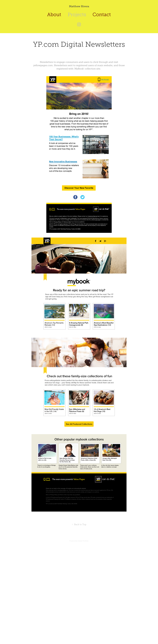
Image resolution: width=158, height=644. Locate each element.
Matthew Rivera (79, 6)
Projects (77, 14)
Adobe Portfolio (83, 541)
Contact (102, 14)
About (54, 14)
